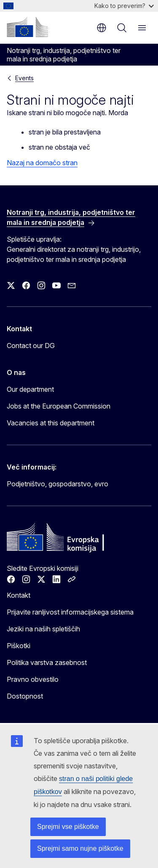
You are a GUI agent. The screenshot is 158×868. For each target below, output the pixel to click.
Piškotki (19, 646)
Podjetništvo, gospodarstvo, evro (58, 484)
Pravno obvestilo (33, 679)
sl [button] (102, 28)
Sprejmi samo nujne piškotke (80, 848)
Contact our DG (31, 346)
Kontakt (19, 595)
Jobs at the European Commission (59, 406)
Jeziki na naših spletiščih (43, 629)
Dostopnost (25, 696)
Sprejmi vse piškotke (68, 827)
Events (24, 78)
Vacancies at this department (51, 423)
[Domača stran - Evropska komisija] (27, 27)
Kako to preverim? (124, 6)
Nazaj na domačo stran (42, 163)
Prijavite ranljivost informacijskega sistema (70, 612)
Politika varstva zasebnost (47, 662)
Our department (30, 389)
